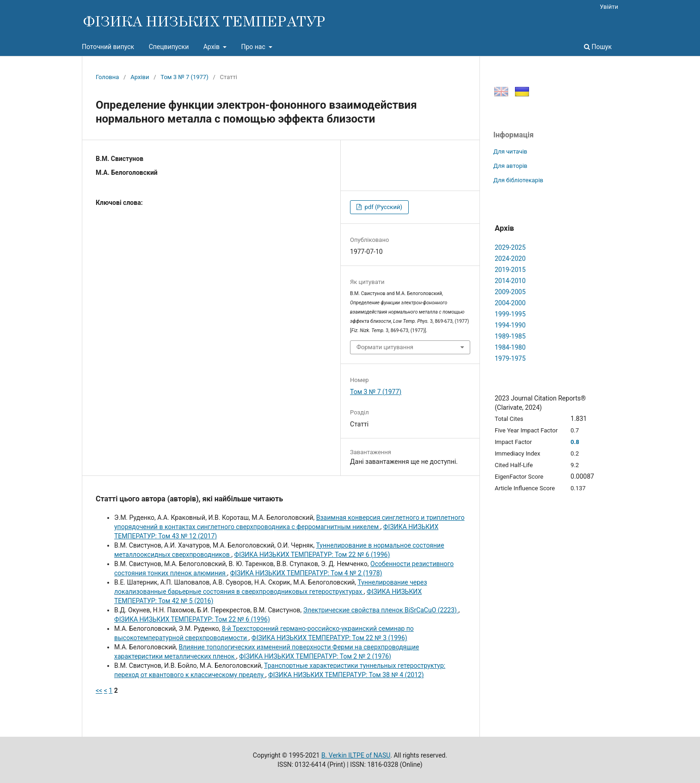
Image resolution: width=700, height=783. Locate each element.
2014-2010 (510, 281)
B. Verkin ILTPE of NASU (356, 755)
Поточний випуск (108, 47)
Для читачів (510, 151)
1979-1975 (510, 358)
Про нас (254, 47)
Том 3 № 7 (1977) (184, 77)
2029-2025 (510, 247)
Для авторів (510, 166)
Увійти (609, 7)
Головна (107, 77)
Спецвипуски (169, 47)
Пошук (598, 47)
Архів (212, 47)
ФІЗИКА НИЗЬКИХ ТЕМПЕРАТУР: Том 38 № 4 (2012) (346, 675)
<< (99, 691)
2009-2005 (510, 292)
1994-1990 (510, 325)
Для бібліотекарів (518, 180)
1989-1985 (510, 336)
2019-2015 (510, 270)
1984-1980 (510, 347)
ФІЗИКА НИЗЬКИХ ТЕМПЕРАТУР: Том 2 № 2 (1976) (315, 656)
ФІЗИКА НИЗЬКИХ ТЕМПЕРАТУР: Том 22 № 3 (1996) (329, 638)
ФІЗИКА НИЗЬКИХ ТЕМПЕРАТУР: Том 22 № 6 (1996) (312, 555)
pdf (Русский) (383, 207)
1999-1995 (510, 314)
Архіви (140, 77)
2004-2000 (510, 303)
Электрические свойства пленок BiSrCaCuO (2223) (381, 610)
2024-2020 (510, 259)
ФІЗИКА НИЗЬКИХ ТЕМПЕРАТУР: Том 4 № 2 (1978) (306, 573)
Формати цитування (385, 347)
